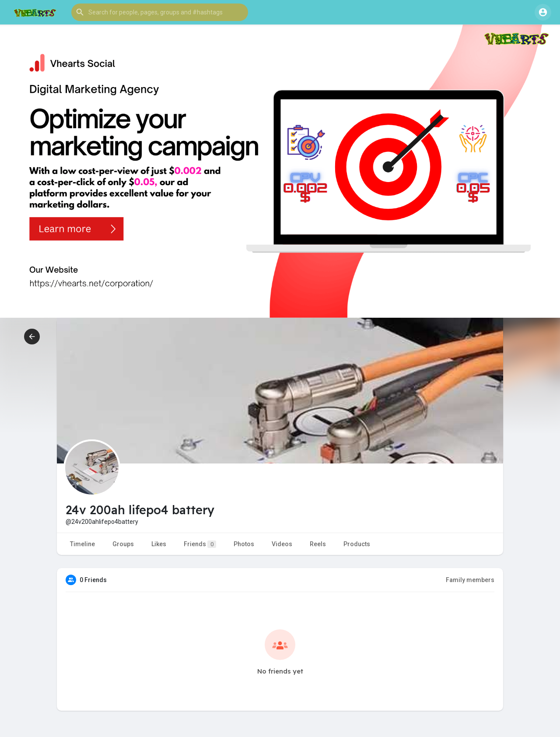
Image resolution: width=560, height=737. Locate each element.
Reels (318, 544)
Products (357, 544)
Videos (282, 544)
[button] (160, 12)
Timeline (82, 544)
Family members (470, 580)
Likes (159, 544)
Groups (123, 544)
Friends (200, 544)
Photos (244, 544)
